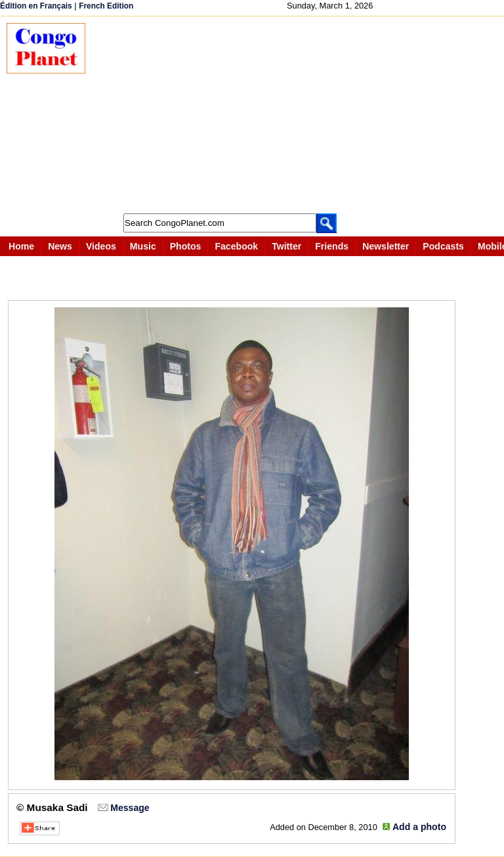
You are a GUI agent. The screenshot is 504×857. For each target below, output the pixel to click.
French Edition (106, 6)
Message (130, 808)
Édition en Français (36, 6)
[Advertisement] (301, 115)
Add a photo (419, 827)
